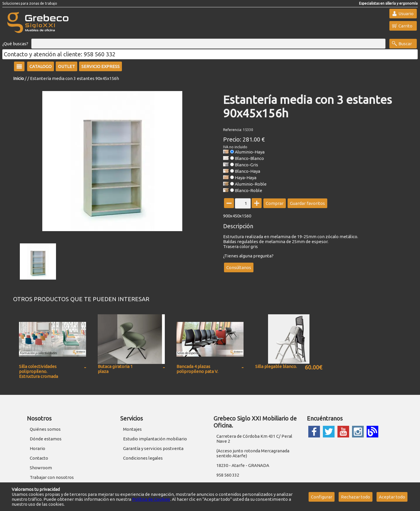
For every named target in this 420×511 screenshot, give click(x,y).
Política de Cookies (151, 499)
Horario (37, 448)
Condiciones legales (143, 458)
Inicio (19, 78)
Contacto (39, 458)
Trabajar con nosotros (52, 477)
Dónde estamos (46, 439)
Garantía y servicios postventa (153, 448)
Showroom (41, 468)
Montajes (132, 429)
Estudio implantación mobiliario (155, 439)
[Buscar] (208, 44)
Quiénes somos (45, 429)
